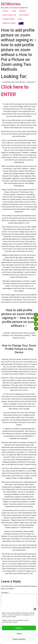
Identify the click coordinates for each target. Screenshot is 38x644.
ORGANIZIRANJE (9, 19)
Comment (5, 593)
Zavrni (19, 634)
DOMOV (5, 11)
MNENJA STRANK (9, 23)
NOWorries (11, 4)
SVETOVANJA (24, 15)
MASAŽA (22, 11)
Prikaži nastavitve (19, 639)
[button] (35, 609)
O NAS (14, 11)
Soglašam (19, 628)
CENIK (20, 19)
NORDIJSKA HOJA (9, 15)
